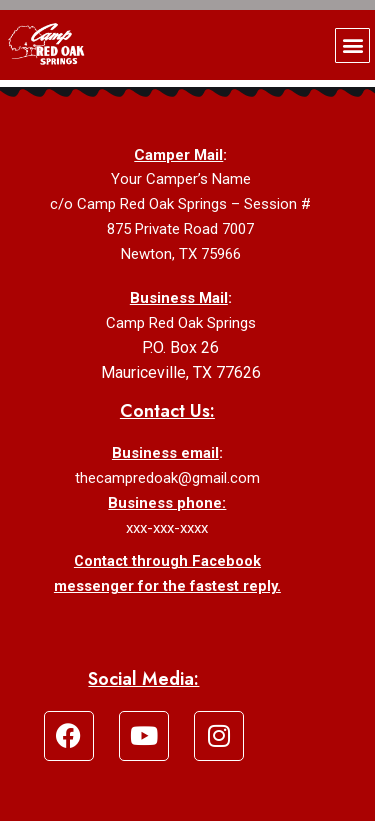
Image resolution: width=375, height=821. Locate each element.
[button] (352, 45)
